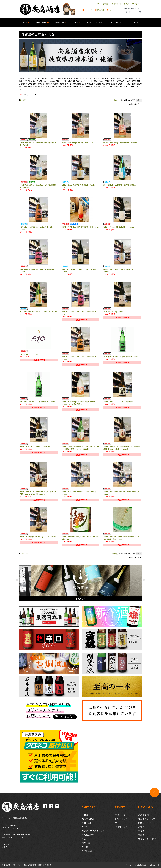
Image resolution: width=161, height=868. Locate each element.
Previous (17, 580)
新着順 (115, 100)
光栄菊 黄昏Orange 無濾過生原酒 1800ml (120, 143)
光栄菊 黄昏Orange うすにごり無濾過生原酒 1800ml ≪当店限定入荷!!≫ (79, 403)
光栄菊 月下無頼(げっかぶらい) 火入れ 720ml (38, 537)
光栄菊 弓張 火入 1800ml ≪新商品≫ (35, 447)
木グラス (86, 843)
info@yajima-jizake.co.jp (16, 828)
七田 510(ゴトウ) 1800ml (30, 354)
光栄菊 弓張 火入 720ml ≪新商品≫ (118, 402)
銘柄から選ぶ (42, 22)
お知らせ (142, 827)
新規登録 (99, 10)
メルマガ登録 (121, 827)
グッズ (85, 847)
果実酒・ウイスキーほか (93, 831)
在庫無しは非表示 (133, 104)
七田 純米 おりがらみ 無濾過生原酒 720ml (121, 357)
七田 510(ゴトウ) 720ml (113, 312)
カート (111, 10)
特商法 (141, 835)
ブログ (141, 831)
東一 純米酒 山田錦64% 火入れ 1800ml (120, 185)
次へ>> (26, 100)
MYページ (87, 10)
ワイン (75, 22)
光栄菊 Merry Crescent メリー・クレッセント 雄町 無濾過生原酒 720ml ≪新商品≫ (80, 448)
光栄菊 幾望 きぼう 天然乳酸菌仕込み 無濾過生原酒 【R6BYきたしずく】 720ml (122, 448)
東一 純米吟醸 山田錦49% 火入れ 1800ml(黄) (38, 312)
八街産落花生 (88, 835)
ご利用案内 (143, 815)
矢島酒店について (147, 819)
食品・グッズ (116, 22)
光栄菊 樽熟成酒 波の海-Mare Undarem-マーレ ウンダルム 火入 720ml (122, 538)
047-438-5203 (12, 825)
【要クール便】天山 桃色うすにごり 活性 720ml (80, 227)
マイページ (120, 815)
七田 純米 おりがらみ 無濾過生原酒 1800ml (38, 402)
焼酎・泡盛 (60, 22)
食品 (84, 839)
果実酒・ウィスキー (95, 22)
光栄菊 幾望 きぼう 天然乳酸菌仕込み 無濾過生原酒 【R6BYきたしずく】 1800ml (38, 493)
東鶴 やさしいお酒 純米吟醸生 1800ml (119, 227)
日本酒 (25, 22)
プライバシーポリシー (149, 839)
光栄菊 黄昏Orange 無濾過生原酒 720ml (78, 143)
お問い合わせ (144, 823)
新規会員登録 (121, 819)
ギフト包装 (134, 22)
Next (144, 580)
